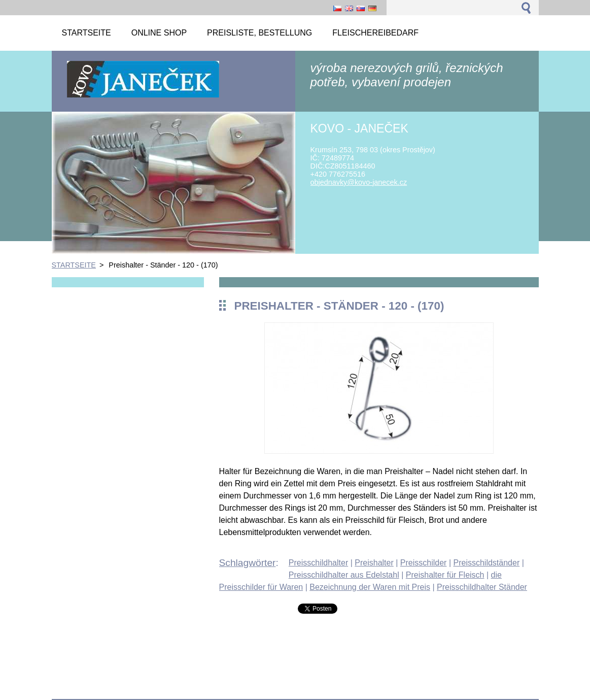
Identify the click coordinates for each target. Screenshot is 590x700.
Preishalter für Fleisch (445, 575)
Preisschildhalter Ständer (482, 587)
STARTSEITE (74, 265)
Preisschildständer (486, 563)
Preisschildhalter (318, 563)
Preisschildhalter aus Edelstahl (344, 575)
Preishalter (374, 563)
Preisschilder (424, 563)
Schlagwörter (248, 563)
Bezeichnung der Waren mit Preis (370, 587)
